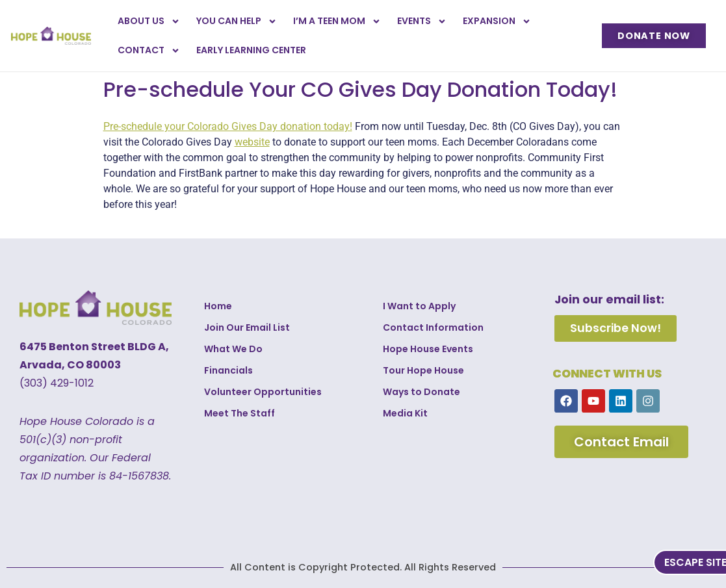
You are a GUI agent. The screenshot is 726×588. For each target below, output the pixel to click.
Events (422, 21)
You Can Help (237, 21)
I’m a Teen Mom (337, 21)
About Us (149, 21)
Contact (149, 51)
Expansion (497, 21)
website (252, 142)
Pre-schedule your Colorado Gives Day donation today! (228, 126)
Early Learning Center (251, 50)
